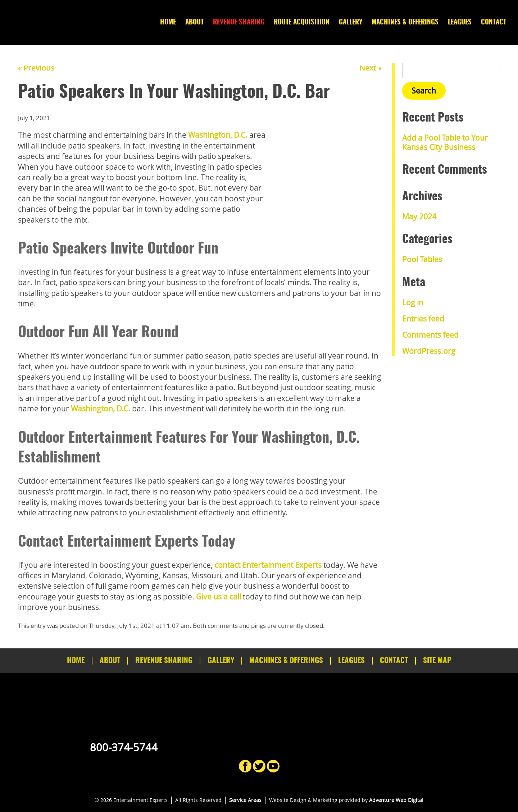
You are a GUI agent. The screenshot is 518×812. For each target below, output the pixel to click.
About (194, 22)
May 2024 (419, 216)
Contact (494, 22)
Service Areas (245, 800)
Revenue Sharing (239, 22)
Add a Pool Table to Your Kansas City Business (445, 142)
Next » (370, 68)
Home (168, 22)
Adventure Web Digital (396, 800)
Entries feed (423, 319)
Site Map (437, 661)
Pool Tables (422, 259)
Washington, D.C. (218, 135)
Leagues (460, 22)
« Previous (36, 68)
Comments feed (430, 335)
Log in (413, 302)
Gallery (351, 22)
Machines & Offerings (405, 22)
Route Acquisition (302, 22)
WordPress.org (429, 351)
